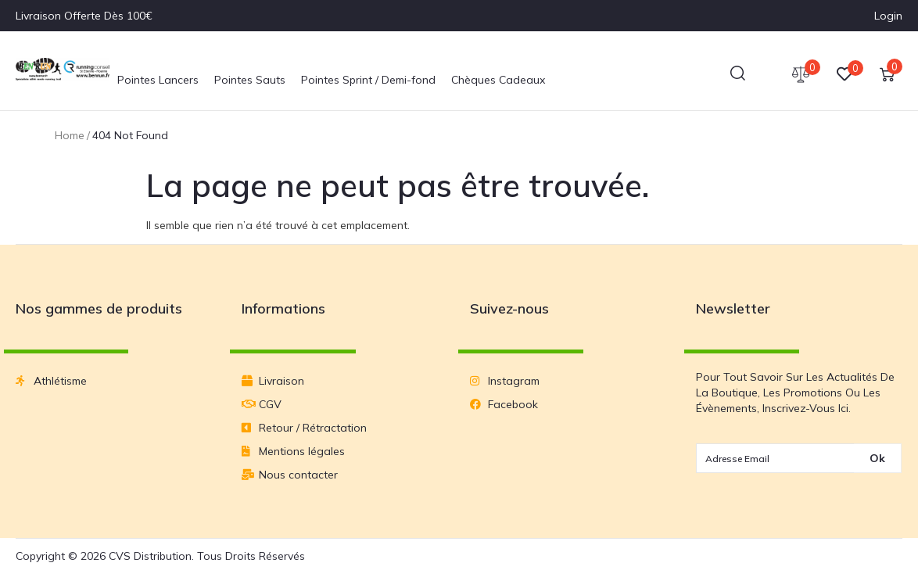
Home (70, 135)
